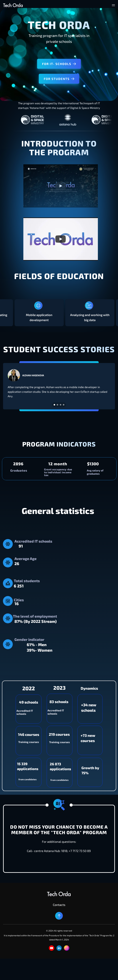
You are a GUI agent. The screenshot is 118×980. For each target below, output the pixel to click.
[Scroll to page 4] (64, 405)
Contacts (59, 905)
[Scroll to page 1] (54, 405)
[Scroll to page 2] (57, 405)
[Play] (61, 186)
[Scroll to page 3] (61, 405)
